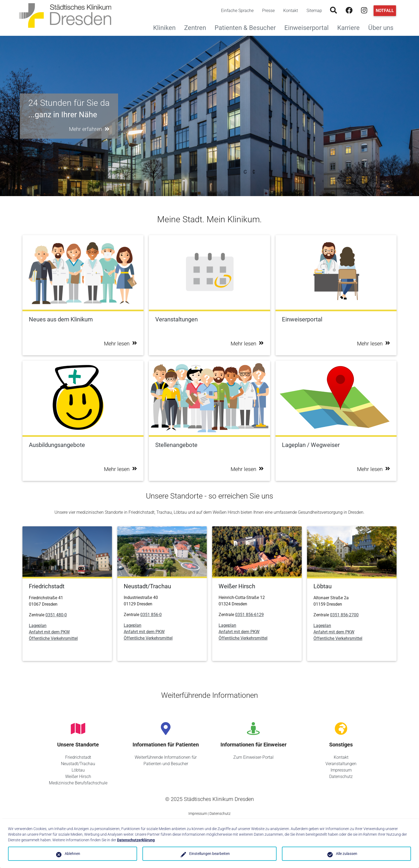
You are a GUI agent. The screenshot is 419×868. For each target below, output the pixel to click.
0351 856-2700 (344, 615)
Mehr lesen (121, 344)
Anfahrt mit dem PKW (49, 632)
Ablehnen (72, 854)
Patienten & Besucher (247, 27)
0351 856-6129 (249, 615)
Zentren (197, 27)
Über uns (383, 27)
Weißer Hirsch (78, 776)
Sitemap (314, 11)
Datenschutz (341, 776)
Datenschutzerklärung (136, 840)
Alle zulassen (347, 854)
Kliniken (166, 27)
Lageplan (38, 626)
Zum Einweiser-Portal (253, 757)
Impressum (341, 770)
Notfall (385, 11)
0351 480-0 (56, 615)
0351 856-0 (151, 615)
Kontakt (291, 11)
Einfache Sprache (237, 11)
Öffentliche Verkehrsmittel (53, 638)
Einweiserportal (309, 27)
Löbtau (78, 770)
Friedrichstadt (78, 757)
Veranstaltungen (341, 764)
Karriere (351, 27)
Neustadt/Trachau (78, 764)
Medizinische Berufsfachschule (78, 783)
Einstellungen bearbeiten (210, 854)
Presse (268, 11)
